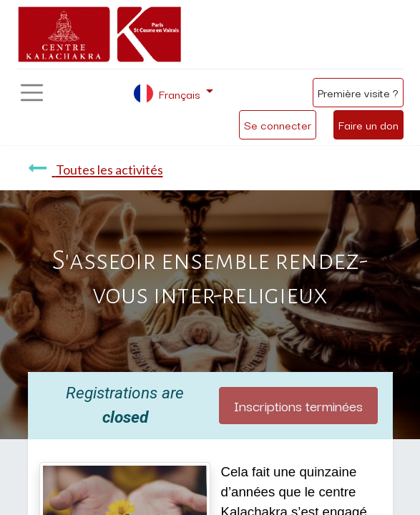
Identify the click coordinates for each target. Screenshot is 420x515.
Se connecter (278, 124)
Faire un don (368, 124)
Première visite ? (358, 92)
